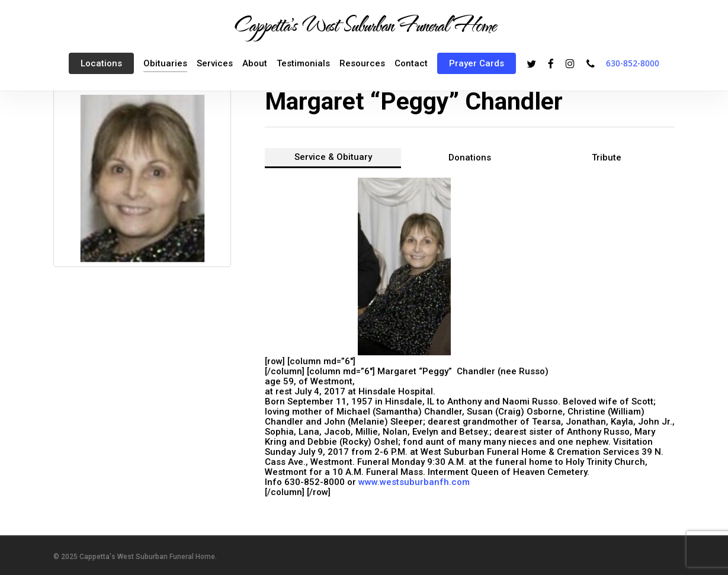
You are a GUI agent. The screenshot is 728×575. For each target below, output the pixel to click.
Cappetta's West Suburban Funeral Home (364, 24)
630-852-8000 (633, 63)
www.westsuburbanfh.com (414, 482)
